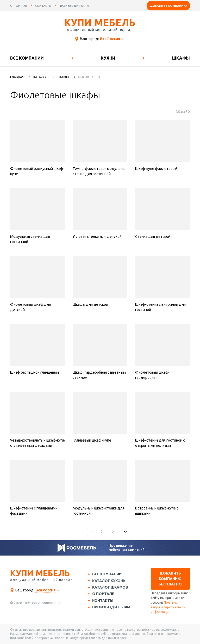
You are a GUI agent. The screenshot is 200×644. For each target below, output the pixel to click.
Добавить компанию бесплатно (170, 579)
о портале (19, 6)
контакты (43, 6)
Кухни (108, 58)
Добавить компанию (168, 6)
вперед (114, 532)
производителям (74, 6)
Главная (17, 77)
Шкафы (181, 58)
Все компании (27, 58)
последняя (125, 532)
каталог (40, 77)
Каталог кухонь (109, 581)
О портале (104, 594)
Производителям (112, 608)
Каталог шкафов (111, 588)
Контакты (103, 601)
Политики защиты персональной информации (168, 607)
